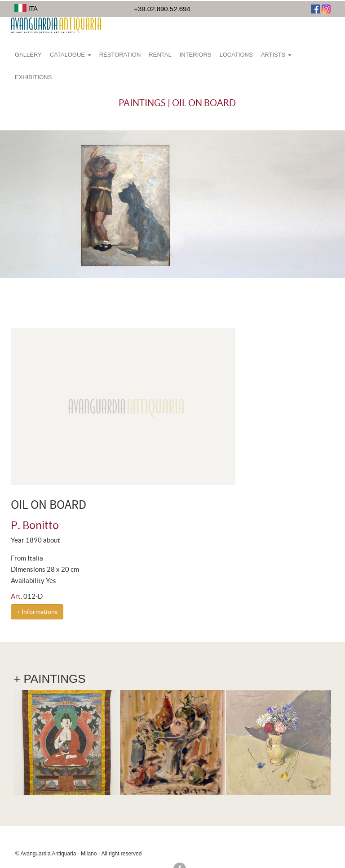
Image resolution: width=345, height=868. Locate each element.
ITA (26, 9)
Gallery (28, 55)
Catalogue (71, 55)
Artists (276, 55)
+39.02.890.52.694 (162, 9)
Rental (160, 55)
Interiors (196, 55)
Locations (236, 55)
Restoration (120, 55)
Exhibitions (33, 77)
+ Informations (37, 612)
